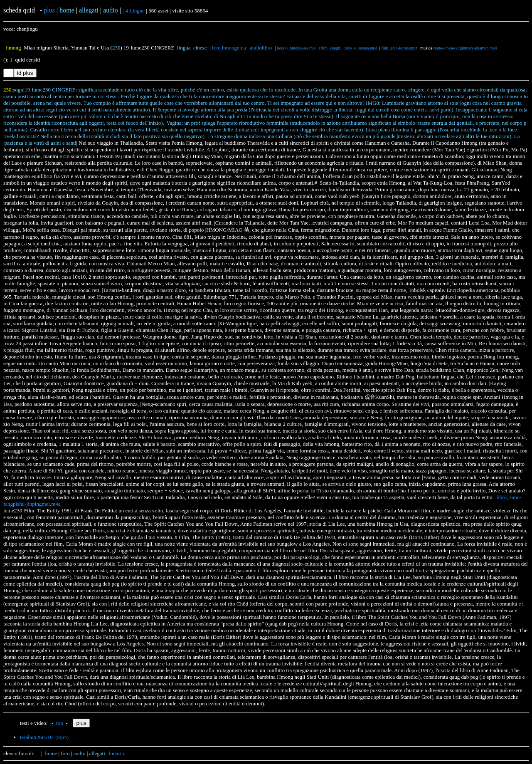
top (60, 723)
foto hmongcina (229, 48)
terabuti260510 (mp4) (44, 737)
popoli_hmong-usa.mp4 (297, 48)
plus (49, 10)
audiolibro (261, 48)
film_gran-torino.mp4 (399, 48)
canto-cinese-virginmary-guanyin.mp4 (465, 48)
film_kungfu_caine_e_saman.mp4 (349, 48)
